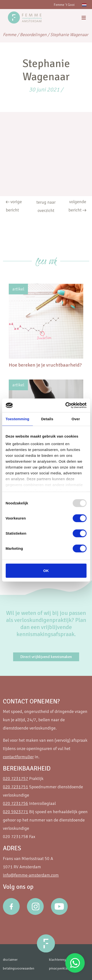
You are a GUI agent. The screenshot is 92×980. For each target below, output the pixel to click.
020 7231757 (16, 779)
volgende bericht (77, 206)
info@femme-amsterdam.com (31, 875)
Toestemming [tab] (17, 419)
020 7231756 (16, 803)
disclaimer (10, 960)
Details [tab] (47, 419)
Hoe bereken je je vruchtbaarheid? (45, 365)
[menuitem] (84, 5)
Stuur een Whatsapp (75, 963)
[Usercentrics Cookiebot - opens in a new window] (66, 405)
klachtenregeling (61, 960)
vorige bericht (14, 206)
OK (46, 570)
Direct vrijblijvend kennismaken (46, 657)
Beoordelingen (33, 35)
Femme (10, 35)
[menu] (84, 18)
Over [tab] (76, 419)
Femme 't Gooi (64, 5)
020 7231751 (16, 787)
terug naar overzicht (46, 206)
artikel (18, 289)
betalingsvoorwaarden (19, 968)
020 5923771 (16, 812)
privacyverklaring (61, 968)
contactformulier (18, 757)
